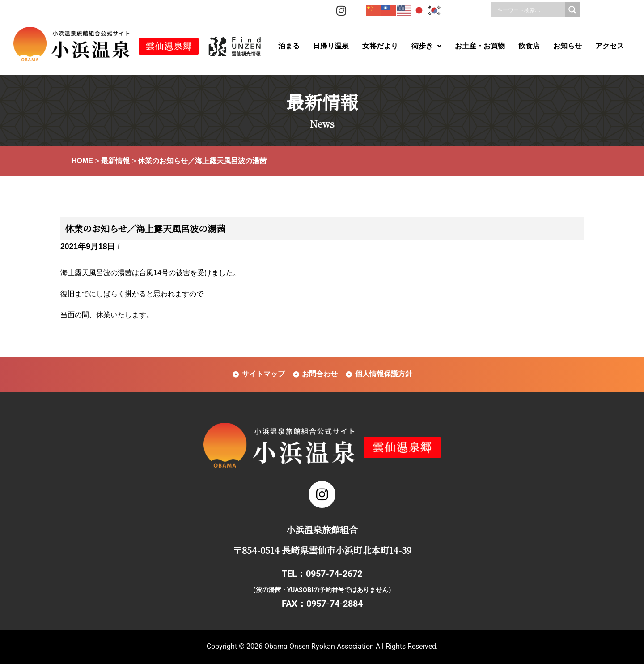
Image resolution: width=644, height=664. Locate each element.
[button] (426, 46)
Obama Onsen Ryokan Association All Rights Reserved (350, 646)
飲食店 (529, 46)
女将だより (380, 46)
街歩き (426, 46)
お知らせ (568, 46)
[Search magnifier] (572, 10)
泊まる (289, 46)
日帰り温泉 (331, 46)
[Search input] (530, 10)
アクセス (610, 46)
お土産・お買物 (480, 46)
